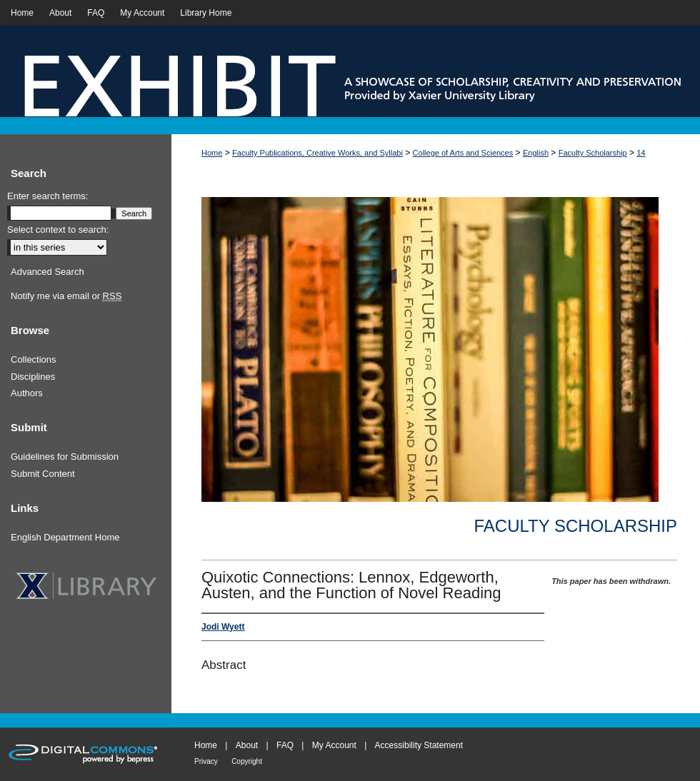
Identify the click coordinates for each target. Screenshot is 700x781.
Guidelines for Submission (65, 457)
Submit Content (43, 474)
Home (212, 153)
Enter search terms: (47, 196)
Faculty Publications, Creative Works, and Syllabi (317, 153)
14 (641, 153)
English (536, 153)
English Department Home (65, 537)
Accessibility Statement (419, 745)
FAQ (285, 745)
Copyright (247, 761)
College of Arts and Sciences (463, 153)
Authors (27, 393)
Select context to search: (58, 230)
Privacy (206, 761)
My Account (334, 745)
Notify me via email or (66, 296)
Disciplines (33, 377)
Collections (34, 359)
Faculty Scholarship (593, 153)
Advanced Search (47, 272)
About (247, 745)
